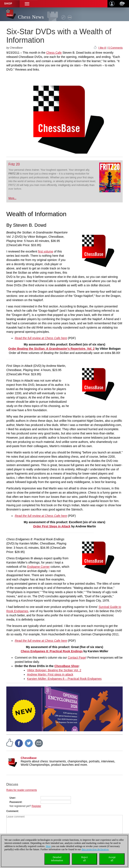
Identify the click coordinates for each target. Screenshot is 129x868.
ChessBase (29, 758)
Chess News (31, 17)
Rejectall (85, 859)
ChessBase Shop (66, 666)
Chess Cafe (54, 53)
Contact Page (77, 658)
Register (36, 806)
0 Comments (115, 48)
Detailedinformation (57, 859)
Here (48, 846)
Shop (8, 4)
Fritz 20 (14, 164)
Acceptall (112, 859)
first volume (46, 251)
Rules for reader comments (22, 790)
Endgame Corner (39, 567)
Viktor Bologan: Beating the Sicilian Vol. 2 (54, 670)
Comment (12, 811)
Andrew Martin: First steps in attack (50, 674)
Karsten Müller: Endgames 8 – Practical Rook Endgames (64, 679)
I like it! (102, 48)
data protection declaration (95, 849)
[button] (27, 4)
